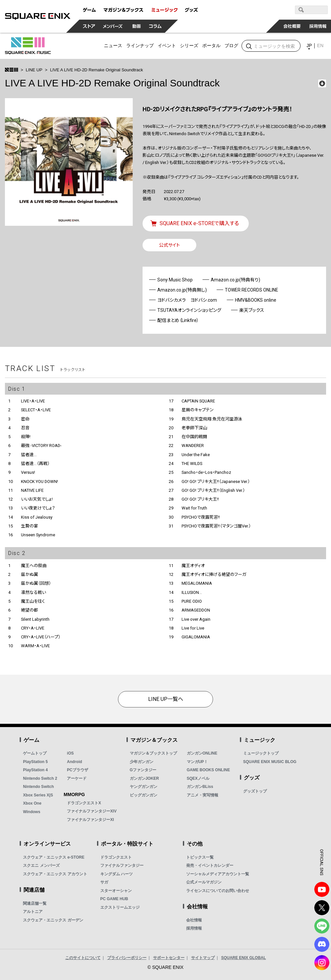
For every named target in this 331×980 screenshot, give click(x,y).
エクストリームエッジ (120, 907)
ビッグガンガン (144, 795)
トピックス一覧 (200, 857)
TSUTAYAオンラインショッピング (189, 310)
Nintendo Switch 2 (40, 778)
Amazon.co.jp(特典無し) (182, 290)
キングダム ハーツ (117, 874)
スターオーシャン (116, 891)
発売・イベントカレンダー (210, 865)
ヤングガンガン (144, 787)
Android (74, 762)
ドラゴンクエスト (116, 857)
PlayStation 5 (35, 762)
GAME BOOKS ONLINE (208, 770)
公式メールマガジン (204, 882)
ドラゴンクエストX (84, 803)
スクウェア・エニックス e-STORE (54, 857)
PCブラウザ (78, 770)
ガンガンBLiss (200, 787)
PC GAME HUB (114, 899)
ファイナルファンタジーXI (90, 820)
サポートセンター (169, 958)
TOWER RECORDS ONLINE (252, 290)
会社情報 (194, 920)
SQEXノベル (198, 778)
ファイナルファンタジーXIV (92, 811)
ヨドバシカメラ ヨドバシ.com (187, 300)
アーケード (77, 778)
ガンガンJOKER (144, 778)
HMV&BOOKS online (256, 300)
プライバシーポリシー (127, 958)
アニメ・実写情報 (203, 795)
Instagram (322, 963)
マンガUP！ (197, 762)
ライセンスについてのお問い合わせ (218, 891)
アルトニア (33, 912)
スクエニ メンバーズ (41, 865)
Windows (32, 812)
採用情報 (194, 928)
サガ (104, 882)
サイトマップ (203, 958)
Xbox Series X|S (38, 795)
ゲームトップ (35, 753)
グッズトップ (255, 791)
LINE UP (34, 70)
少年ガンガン (142, 762)
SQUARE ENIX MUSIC (28, 46)
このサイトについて (83, 958)
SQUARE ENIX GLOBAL (244, 958)
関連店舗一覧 (35, 903)
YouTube (322, 889)
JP (309, 45)
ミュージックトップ (261, 753)
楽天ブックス (252, 310)
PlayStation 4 (35, 770)
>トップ (11, 70)
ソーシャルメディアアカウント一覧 (218, 874)
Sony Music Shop (175, 280)
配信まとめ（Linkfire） (178, 320)
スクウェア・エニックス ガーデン (53, 920)
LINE (322, 926)
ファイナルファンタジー (122, 865)
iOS (70, 753)
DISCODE (322, 944)
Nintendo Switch (38, 787)
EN (320, 45)
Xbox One (32, 803)
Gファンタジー (143, 770)
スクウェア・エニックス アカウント (55, 874)
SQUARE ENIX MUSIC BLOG (270, 762)
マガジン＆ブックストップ (153, 753)
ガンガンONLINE (202, 753)
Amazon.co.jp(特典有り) (235, 280)
